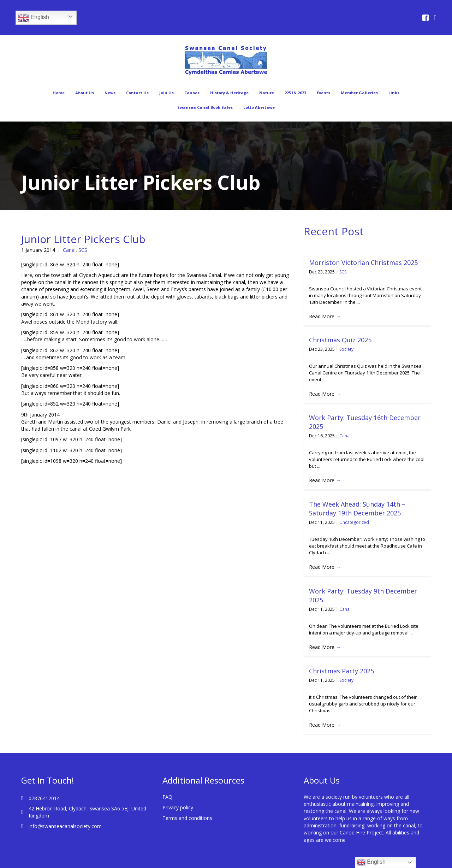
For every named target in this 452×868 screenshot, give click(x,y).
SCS (83, 250)
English (33, 18)
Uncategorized (354, 522)
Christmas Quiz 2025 (340, 340)
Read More (325, 316)
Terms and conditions (187, 802)
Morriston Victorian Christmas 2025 (363, 262)
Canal (69, 250)
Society (346, 349)
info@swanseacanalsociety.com (65, 811)
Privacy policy (178, 792)
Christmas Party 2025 (341, 662)
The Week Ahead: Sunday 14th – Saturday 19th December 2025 (357, 509)
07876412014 (44, 783)
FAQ (167, 781)
